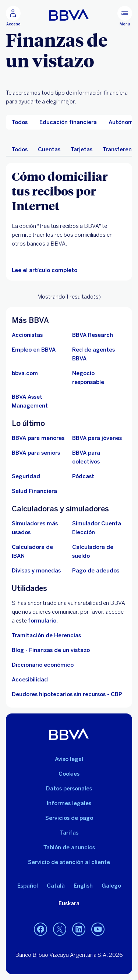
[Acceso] (13, 16)
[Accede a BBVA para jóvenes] (97, 438)
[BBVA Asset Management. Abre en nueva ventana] (39, 401)
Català (56, 886)
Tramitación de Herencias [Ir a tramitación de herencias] (46, 635)
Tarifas (69, 833)
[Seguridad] (26, 476)
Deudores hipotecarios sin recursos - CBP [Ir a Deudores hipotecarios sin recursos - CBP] (67, 694)
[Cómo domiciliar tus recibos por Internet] (69, 191)
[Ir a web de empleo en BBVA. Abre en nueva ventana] (34, 350)
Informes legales (69, 803)
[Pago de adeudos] (96, 571)
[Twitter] (60, 929)
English (83, 886)
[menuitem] (20, 122)
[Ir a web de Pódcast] (83, 476)
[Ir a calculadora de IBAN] (39, 551)
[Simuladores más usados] (39, 528)
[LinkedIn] (79, 929)
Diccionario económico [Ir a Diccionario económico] (43, 665)
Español (28, 886)
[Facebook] (40, 929)
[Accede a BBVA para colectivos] (99, 457)
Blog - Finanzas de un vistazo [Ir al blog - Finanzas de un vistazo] (51, 650)
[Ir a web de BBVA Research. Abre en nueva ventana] (93, 335)
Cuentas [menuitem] (49, 149)
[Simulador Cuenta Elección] (99, 528)
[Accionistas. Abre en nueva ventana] (27, 335)
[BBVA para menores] (38, 438)
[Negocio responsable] (99, 378)
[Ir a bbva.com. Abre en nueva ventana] (25, 373)
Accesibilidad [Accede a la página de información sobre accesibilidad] (30, 680)
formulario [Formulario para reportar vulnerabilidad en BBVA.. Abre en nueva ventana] (42, 621)
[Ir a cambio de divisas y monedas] (36, 571)
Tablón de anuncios (69, 847)
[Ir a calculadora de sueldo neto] (99, 551)
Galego (111, 886)
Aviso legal (69, 759)
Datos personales (69, 789)
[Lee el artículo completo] (45, 270)
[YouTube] (98, 929)
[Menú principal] (125, 16)
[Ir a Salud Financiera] (34, 491)
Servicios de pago (69, 818)
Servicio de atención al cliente (69, 862)
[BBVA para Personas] (69, 15)
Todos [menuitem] (20, 149)
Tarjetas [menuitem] (82, 149)
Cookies (69, 774)
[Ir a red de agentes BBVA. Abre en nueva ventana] (99, 354)
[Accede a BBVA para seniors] (36, 453)
